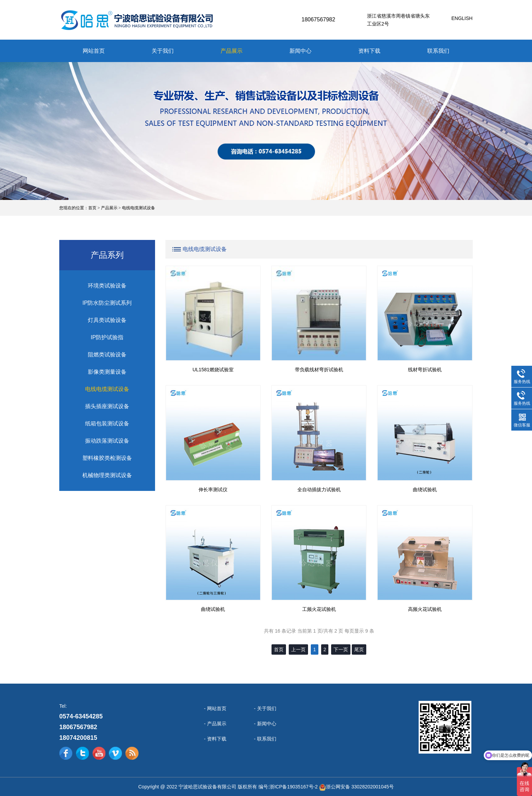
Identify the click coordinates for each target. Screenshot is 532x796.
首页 (92, 208)
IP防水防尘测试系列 (107, 303)
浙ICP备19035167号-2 (294, 787)
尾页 (359, 649)
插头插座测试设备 (107, 406)
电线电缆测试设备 (139, 208)
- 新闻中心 (265, 724)
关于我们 (163, 51)
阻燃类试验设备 (107, 355)
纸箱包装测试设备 (107, 424)
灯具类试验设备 (107, 320)
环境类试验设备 (107, 286)
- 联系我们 (265, 739)
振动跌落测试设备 (107, 441)
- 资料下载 (215, 739)
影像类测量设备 (107, 372)
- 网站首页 (215, 708)
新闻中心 (300, 51)
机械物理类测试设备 (107, 475)
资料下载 (369, 51)
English (462, 18)
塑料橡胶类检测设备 (107, 458)
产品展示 (232, 51)
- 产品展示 (215, 724)
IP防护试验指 (107, 337)
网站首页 (94, 51)
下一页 (341, 649)
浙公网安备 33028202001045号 (360, 787)
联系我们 (438, 51)
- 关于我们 (265, 708)
